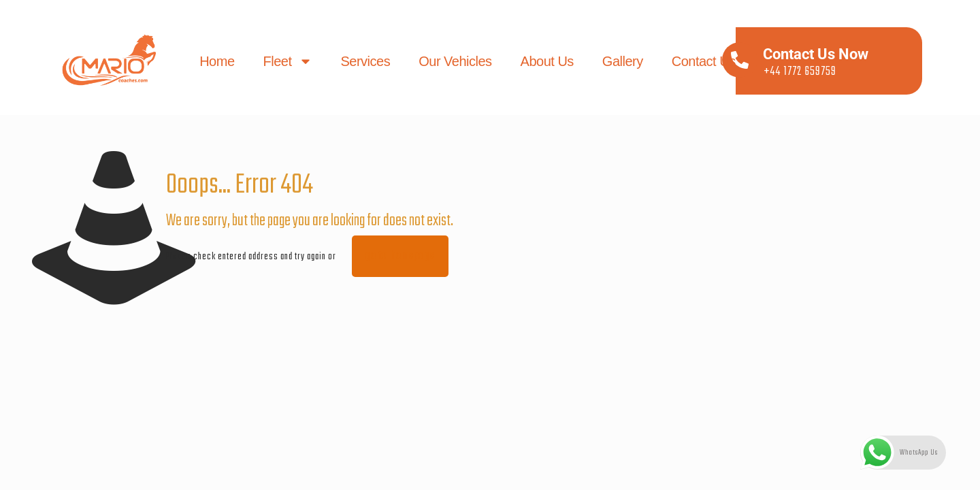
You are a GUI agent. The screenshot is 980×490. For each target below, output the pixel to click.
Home (217, 61)
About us (547, 61)
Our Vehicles (456, 61)
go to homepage (400, 256)
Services (366, 61)
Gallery (623, 61)
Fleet (288, 61)
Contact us (704, 61)
